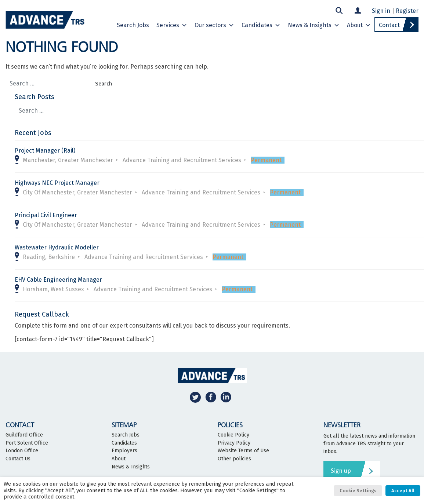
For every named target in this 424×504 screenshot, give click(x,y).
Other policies (234, 459)
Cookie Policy (233, 435)
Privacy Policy (234, 443)
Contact (389, 25)
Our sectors (214, 25)
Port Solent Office (27, 443)
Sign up (341, 471)
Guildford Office (24, 435)
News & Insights (314, 25)
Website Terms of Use (243, 451)
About (359, 25)
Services (172, 25)
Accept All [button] (403, 491)
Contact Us (18, 459)
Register (407, 11)
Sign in (381, 11)
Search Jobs (133, 25)
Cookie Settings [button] (358, 491)
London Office (22, 451)
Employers (124, 451)
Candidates (261, 25)
